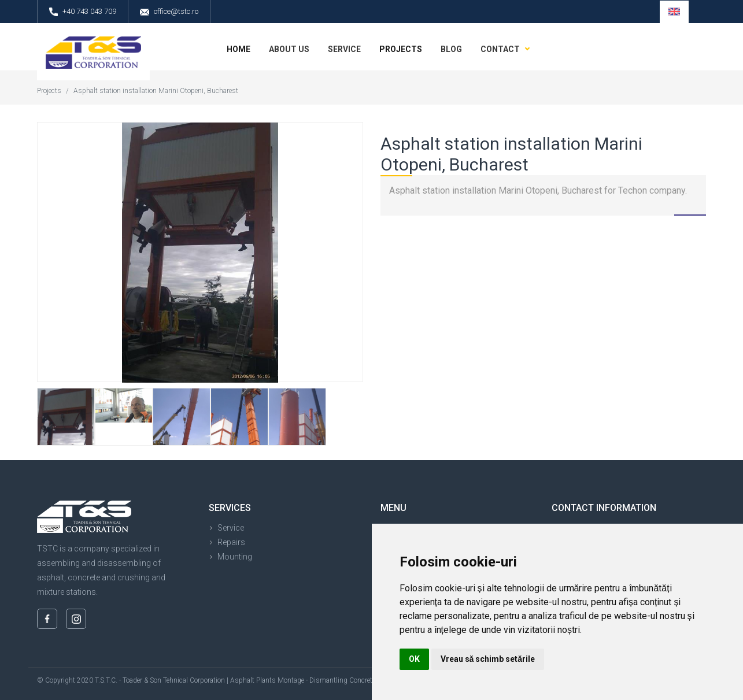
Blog (451, 49)
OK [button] (414, 659)
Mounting (235, 557)
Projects (401, 49)
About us (289, 49)
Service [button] (344, 49)
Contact (500, 49)
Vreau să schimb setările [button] (488, 659)
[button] (674, 12)
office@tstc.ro (169, 12)
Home (239, 49)
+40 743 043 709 (83, 12)
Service (231, 528)
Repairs (231, 542)
